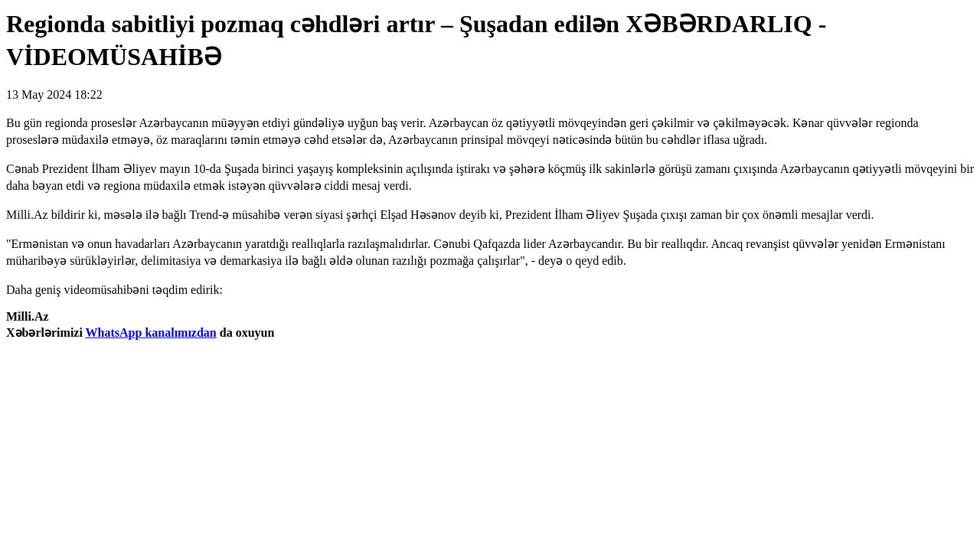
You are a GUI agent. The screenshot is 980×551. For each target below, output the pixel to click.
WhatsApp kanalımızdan (151, 333)
